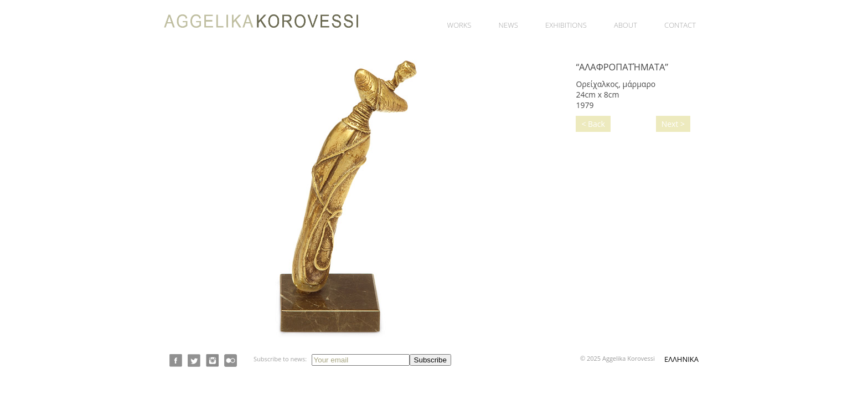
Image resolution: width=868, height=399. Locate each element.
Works (459, 25)
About (626, 25)
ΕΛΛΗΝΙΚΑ (681, 359)
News (508, 25)
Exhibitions (566, 25)
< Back (593, 124)
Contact (680, 25)
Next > (673, 124)
